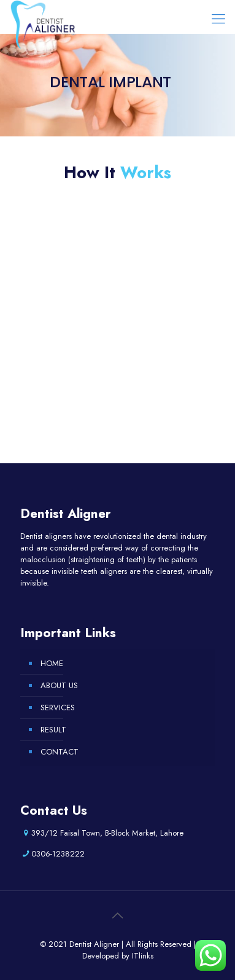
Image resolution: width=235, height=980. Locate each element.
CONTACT (60, 752)
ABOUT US (59, 685)
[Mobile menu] (218, 18)
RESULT (53, 730)
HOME (52, 663)
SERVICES (58, 708)
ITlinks (143, 956)
